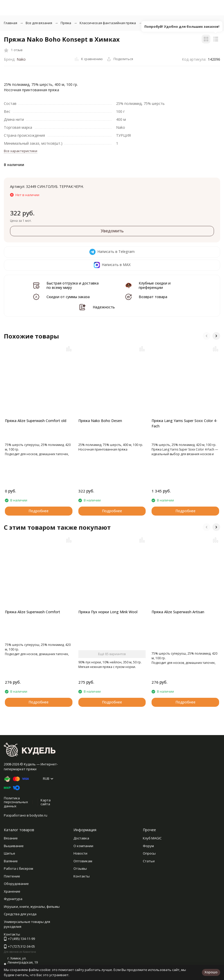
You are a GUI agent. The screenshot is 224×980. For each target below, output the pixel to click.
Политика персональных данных (16, 802)
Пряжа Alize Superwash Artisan (178, 612)
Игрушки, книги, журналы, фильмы (32, 906)
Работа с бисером (18, 868)
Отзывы (80, 868)
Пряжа (66, 23)
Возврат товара (153, 297)
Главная (11, 23)
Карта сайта (46, 802)
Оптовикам (83, 861)
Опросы (149, 853)
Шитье (10, 853)
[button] (207, 336)
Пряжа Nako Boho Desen (100, 421)
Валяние (11, 861)
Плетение (12, 876)
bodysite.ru (38, 815)
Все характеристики (21, 151)
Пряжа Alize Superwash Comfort (32, 612)
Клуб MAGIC (152, 838)
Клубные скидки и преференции (155, 285)
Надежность (104, 307)
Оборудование (16, 884)
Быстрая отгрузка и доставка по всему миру (73, 285)
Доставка (81, 838)
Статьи (149, 861)
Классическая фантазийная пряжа (108, 23)
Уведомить (112, 231)
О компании (83, 846)
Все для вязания (39, 23)
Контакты (82, 876)
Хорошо (211, 972)
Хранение (12, 891)
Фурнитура (13, 899)
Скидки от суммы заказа (68, 297)
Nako (21, 59)
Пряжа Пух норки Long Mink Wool (108, 612)
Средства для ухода (20, 914)
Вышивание (14, 846)
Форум (148, 846)
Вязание (11, 838)
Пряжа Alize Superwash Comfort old (36, 421)
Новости (80, 853)
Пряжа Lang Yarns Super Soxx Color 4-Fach (184, 423)
